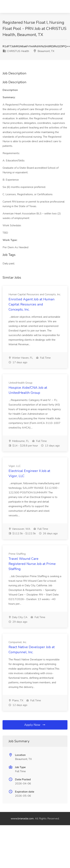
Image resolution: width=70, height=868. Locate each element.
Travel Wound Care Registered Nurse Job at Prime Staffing (32, 564)
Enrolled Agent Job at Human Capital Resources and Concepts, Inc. (32, 304)
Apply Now (35, 725)
